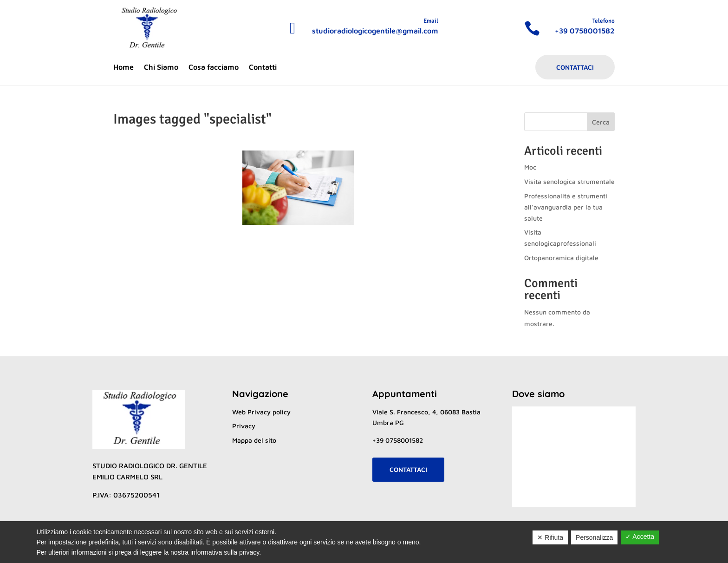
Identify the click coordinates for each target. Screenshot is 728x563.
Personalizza (594, 537)
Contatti (263, 67)
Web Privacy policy (261, 412)
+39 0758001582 (398, 440)
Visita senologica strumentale (569, 181)
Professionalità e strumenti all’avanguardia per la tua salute (566, 207)
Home (123, 67)
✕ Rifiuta (550, 537)
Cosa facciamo (214, 67)
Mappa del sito (254, 440)
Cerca (601, 122)
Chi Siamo (161, 67)
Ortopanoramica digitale (561, 258)
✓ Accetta (640, 537)
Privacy (244, 426)
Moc (530, 167)
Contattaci (575, 67)
